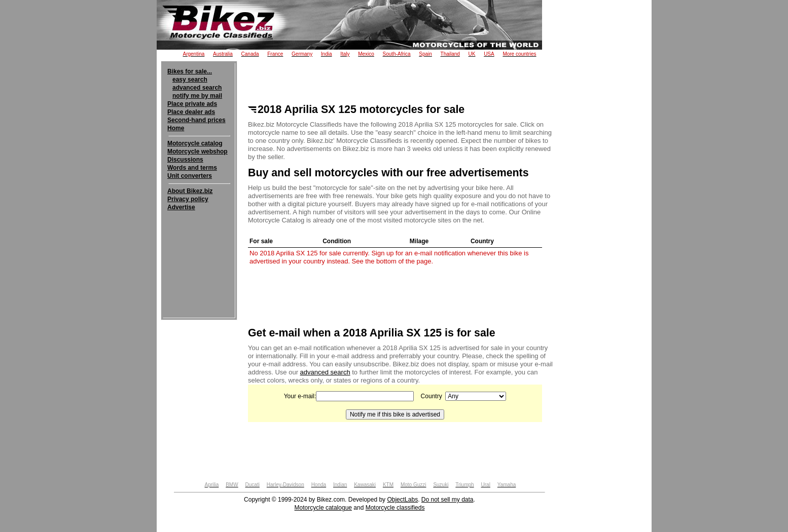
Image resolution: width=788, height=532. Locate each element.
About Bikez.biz (190, 191)
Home (176, 128)
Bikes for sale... (190, 71)
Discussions (185, 160)
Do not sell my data (447, 500)
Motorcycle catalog (195, 143)
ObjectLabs (402, 500)
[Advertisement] (199, 242)
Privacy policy (188, 199)
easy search (190, 80)
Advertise (181, 207)
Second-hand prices (196, 120)
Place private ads (192, 104)
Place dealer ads (191, 112)
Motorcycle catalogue (323, 508)
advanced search (197, 88)
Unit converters (190, 176)
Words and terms (192, 168)
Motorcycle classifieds (395, 508)
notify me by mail (197, 96)
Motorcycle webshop (198, 151)
